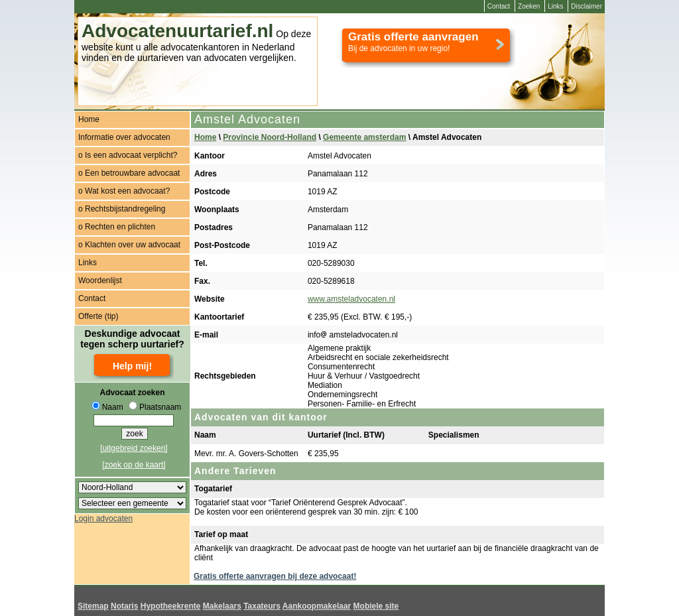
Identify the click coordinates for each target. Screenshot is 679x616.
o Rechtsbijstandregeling (122, 209)
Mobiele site (376, 606)
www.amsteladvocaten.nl (351, 299)
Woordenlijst (100, 280)
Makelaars (222, 606)
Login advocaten (103, 519)
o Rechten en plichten (117, 227)
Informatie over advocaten (124, 137)
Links (555, 6)
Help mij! (132, 366)
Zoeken (529, 6)
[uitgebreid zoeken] (134, 448)
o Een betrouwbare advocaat (129, 173)
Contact (499, 6)
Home (89, 119)
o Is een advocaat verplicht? (128, 155)
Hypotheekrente (171, 606)
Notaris (124, 606)
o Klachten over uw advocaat (129, 245)
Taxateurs (262, 606)
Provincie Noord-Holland (270, 137)
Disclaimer (586, 6)
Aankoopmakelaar (317, 606)
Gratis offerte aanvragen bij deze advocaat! (275, 576)
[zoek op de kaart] (134, 465)
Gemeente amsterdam (364, 137)
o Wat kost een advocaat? (124, 191)
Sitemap (93, 606)
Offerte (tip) (98, 316)
